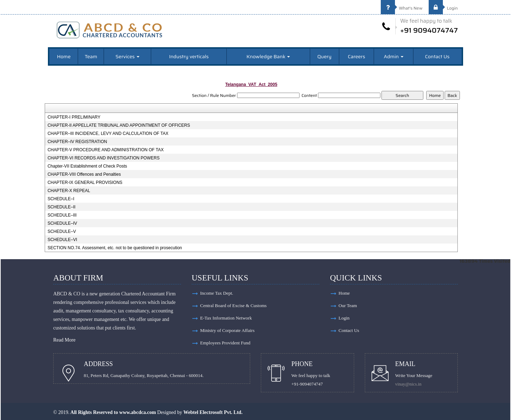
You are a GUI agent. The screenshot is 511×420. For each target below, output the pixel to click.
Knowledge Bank (268, 56)
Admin (394, 56)
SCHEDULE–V (62, 231)
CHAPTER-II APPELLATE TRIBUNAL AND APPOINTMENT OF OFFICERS (119, 125)
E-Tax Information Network (226, 318)
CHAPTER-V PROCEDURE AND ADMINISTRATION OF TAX (106, 150)
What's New (402, 8)
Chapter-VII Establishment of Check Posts (87, 166)
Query (324, 56)
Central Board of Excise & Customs (233, 306)
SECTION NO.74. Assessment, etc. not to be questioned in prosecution (115, 248)
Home (64, 56)
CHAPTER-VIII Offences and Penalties (84, 174)
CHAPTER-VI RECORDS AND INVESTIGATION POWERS (104, 158)
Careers (356, 56)
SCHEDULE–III (62, 215)
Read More (64, 340)
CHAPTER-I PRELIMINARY (74, 117)
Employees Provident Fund (225, 343)
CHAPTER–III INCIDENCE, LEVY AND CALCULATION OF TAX (108, 133)
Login (443, 8)
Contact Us (437, 56)
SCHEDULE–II (62, 207)
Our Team (348, 306)
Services (128, 56)
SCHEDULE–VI (62, 240)
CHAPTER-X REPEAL (69, 191)
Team (91, 56)
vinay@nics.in (408, 384)
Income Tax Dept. (217, 293)
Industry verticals (189, 56)
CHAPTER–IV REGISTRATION (77, 142)
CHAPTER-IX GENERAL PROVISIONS (85, 182)
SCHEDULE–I (61, 199)
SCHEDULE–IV (62, 223)
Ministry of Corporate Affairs (227, 330)
